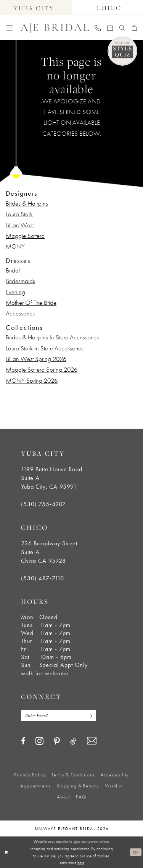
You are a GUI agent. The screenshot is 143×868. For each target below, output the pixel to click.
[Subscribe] (90, 715)
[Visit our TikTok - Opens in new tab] (73, 741)
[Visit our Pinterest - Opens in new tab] (57, 741)
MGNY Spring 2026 (32, 380)
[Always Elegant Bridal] (55, 28)
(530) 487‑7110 (43, 578)
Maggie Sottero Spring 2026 (42, 369)
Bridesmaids (20, 281)
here (81, 863)
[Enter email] (59, 715)
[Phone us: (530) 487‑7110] (98, 28)
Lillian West (20, 225)
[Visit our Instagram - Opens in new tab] (39, 741)
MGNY (15, 246)
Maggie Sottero (25, 236)
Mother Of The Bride (31, 303)
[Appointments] (110, 28)
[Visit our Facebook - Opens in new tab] (23, 741)
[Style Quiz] (122, 51)
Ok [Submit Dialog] (136, 852)
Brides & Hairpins (27, 203)
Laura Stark (19, 214)
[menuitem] (9, 28)
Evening (15, 292)
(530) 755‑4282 (43, 504)
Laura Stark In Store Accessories (45, 348)
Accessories (20, 313)
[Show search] (122, 28)
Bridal (13, 270)
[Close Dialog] (6, 852)
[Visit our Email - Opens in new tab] (92, 741)
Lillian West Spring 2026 (36, 359)
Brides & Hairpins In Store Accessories (52, 337)
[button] (9, 28)
